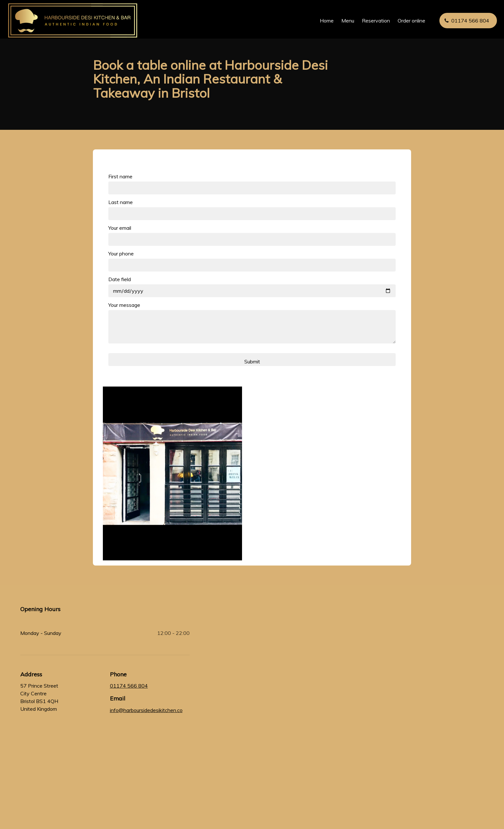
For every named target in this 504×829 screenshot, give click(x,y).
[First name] (252, 188)
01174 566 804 (129, 686)
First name (120, 176)
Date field (120, 279)
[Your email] (252, 239)
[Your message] (252, 327)
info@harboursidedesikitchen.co (146, 710)
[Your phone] (252, 265)
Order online (408, 21)
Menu (345, 21)
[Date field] (252, 291)
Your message (124, 305)
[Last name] (252, 214)
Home (324, 21)
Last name (121, 202)
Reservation (373, 21)
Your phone (121, 254)
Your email (120, 228)
